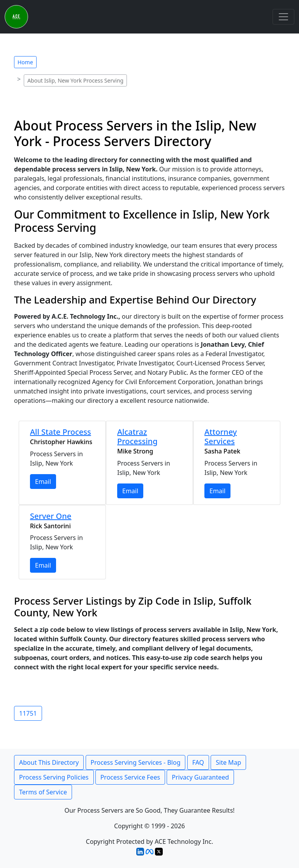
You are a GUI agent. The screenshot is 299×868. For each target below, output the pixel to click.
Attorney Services (221, 437)
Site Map (228, 762)
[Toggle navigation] (283, 17)
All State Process (61, 432)
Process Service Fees (130, 777)
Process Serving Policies (54, 777)
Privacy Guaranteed (200, 777)
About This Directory (49, 762)
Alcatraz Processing (137, 437)
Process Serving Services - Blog (136, 762)
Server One (51, 516)
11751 (28, 713)
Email (43, 482)
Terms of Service (43, 792)
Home (25, 62)
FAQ (198, 762)
